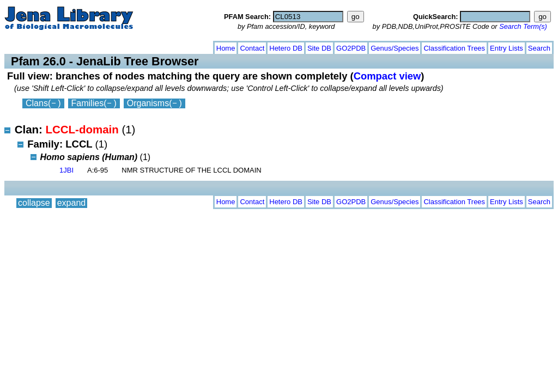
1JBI (66, 170)
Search (539, 48)
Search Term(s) (523, 26)
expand (72, 46)
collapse (34, 46)
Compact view (387, 76)
